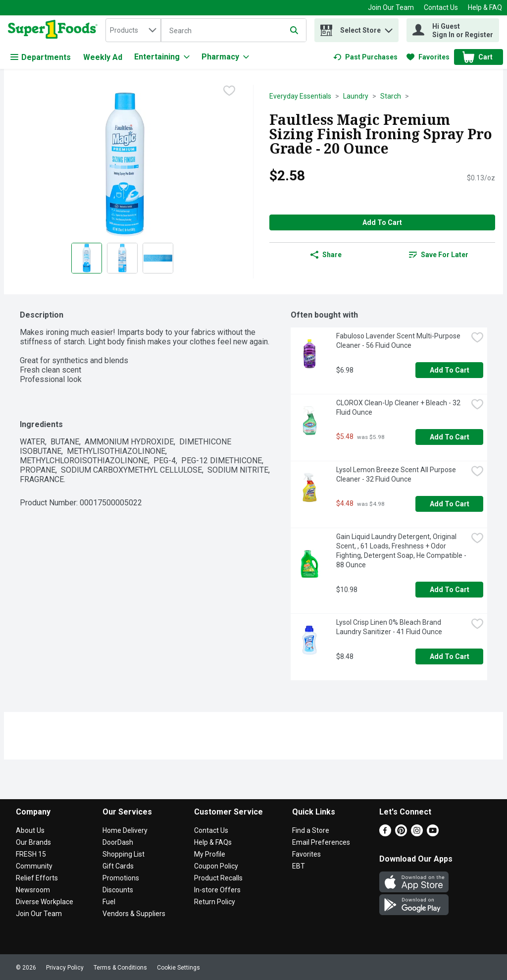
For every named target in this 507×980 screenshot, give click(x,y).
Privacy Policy (65, 968)
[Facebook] (385, 834)
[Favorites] (428, 57)
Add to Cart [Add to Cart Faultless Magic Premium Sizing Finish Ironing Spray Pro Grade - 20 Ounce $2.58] (382, 222)
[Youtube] (433, 834)
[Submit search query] (294, 30)
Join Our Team (391, 7)
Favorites (306, 854)
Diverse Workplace (45, 902)
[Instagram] (417, 834)
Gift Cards (118, 866)
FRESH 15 (31, 854)
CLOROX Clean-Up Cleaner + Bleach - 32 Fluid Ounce (399, 408)
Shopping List (124, 854)
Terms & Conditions (120, 968)
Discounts (118, 890)
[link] (365, 57)
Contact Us (441, 7)
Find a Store (311, 830)
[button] (389, 28)
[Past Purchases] (365, 57)
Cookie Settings (178, 968)
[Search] (234, 31)
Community (34, 866)
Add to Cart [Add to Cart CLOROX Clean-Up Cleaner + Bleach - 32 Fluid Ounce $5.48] (450, 437)
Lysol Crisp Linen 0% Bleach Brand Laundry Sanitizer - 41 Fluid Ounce (389, 627)
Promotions (121, 878)
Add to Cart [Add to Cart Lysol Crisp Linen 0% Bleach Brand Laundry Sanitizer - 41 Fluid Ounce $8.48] (450, 656)
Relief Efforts (37, 878)
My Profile (210, 854)
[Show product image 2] (122, 258)
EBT (299, 866)
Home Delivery (125, 830)
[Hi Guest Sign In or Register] (453, 30)
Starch (391, 96)
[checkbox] (229, 92)
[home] (55, 30)
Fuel (109, 902)
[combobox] (133, 30)
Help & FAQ (485, 7)
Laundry (356, 96)
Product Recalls (218, 878)
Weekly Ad (103, 57)
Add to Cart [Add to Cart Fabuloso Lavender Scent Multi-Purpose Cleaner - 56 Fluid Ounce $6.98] (450, 370)
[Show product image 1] (87, 258)
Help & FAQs (213, 842)
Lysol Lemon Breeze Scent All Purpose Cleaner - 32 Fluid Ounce (397, 474)
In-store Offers (217, 890)
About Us (30, 830)
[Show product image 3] (158, 258)
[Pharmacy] (225, 57)
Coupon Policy (216, 866)
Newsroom (33, 890)
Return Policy (215, 902)
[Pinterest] (401, 834)
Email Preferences (321, 842)
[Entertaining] (162, 57)
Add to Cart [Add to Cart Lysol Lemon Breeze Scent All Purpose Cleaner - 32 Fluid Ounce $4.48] (450, 504)
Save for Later (439, 255)
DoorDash (118, 842)
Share (326, 255)
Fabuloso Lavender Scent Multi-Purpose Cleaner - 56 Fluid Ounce (399, 341)
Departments (41, 57)
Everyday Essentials (300, 96)
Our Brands (33, 842)
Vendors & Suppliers (134, 914)
